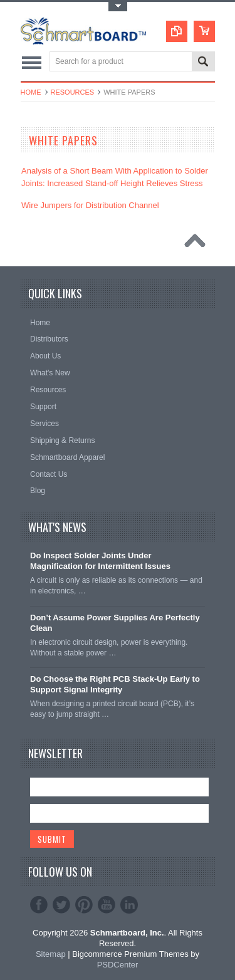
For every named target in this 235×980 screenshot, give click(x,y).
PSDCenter (118, 965)
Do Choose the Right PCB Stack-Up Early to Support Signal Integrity (115, 684)
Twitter (61, 905)
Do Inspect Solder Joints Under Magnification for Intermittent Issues (100, 561)
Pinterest (84, 905)
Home (31, 92)
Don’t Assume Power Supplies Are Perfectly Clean (115, 623)
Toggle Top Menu (118, 7)
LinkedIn (129, 905)
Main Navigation (32, 62)
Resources (73, 92)
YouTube (107, 905)
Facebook (39, 905)
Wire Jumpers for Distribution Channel (90, 205)
